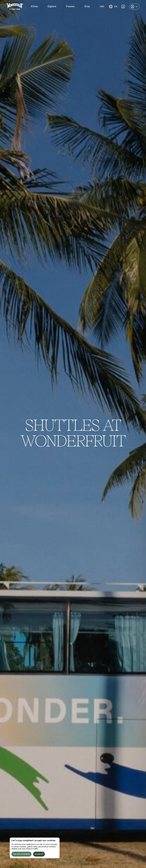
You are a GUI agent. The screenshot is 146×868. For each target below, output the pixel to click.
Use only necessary (21, 854)
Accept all (39, 854)
